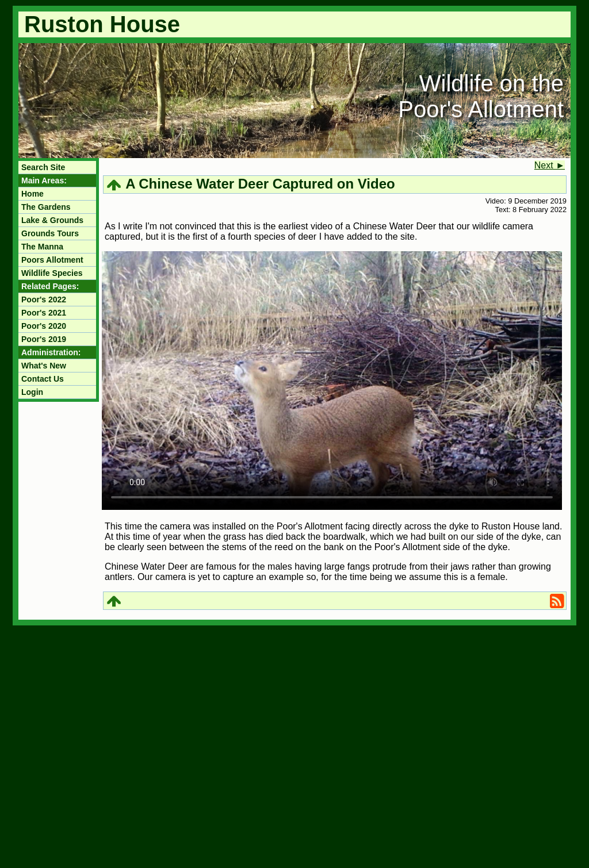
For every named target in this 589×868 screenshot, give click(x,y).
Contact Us (43, 379)
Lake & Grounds (52, 220)
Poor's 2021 (44, 313)
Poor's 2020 (44, 326)
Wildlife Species (52, 273)
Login (32, 392)
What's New (44, 366)
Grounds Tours (50, 233)
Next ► (550, 165)
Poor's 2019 (44, 339)
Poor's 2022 (44, 299)
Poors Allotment (52, 260)
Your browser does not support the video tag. (332, 381)
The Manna (42, 247)
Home (32, 194)
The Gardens (46, 207)
